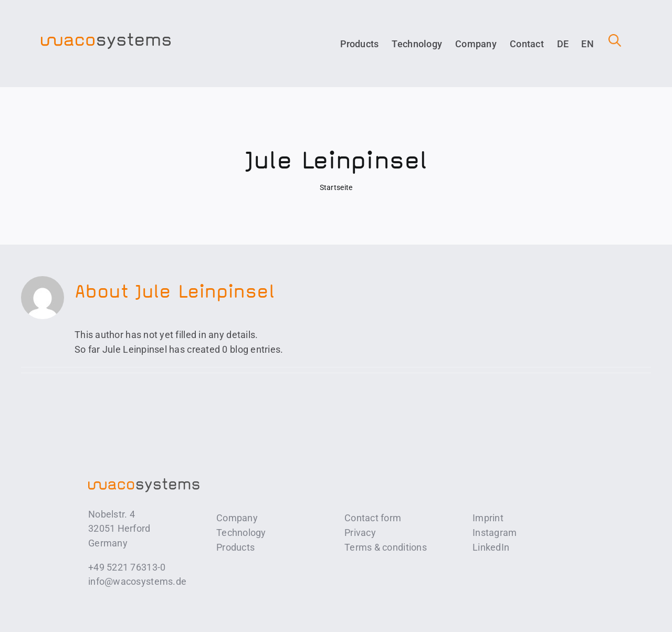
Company (237, 518)
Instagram (495, 533)
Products (235, 547)
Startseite (336, 187)
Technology (241, 533)
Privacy (360, 533)
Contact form (373, 518)
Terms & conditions (386, 547)
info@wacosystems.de (137, 581)
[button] (608, 44)
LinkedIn (491, 547)
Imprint (488, 518)
